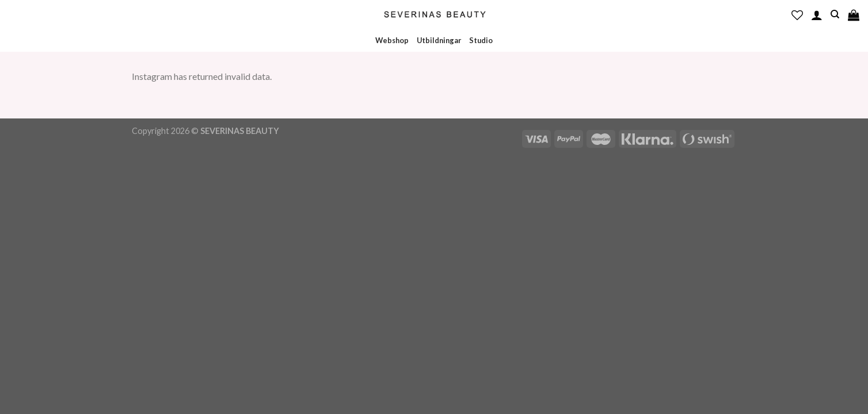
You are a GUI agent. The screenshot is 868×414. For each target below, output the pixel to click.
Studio (481, 40)
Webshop (392, 40)
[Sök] (835, 14)
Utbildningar (439, 40)
